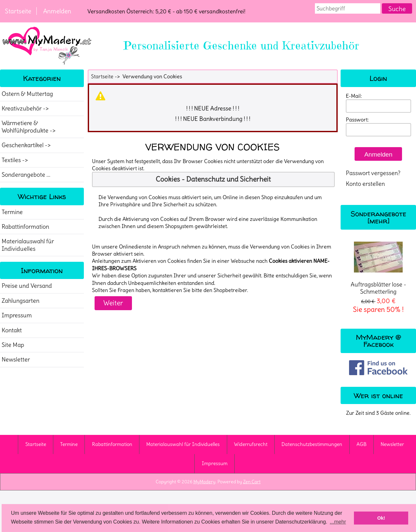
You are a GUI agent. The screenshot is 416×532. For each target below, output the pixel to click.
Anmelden (57, 11)
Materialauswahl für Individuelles (28, 245)
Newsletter (16, 360)
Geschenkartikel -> (27, 145)
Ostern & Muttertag (27, 94)
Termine (12, 212)
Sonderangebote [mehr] (378, 217)
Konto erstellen (365, 184)
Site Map (13, 345)
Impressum (17, 315)
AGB (362, 444)
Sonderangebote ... (26, 175)
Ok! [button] (381, 518)
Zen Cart (252, 482)
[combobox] (348, 8)
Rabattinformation (25, 227)
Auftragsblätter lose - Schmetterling (378, 268)
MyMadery (204, 482)
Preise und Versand (27, 286)
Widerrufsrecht (251, 444)
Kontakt (12, 330)
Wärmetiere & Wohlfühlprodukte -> (29, 127)
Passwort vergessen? (373, 173)
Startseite (18, 11)
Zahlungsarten (20, 301)
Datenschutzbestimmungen (312, 444)
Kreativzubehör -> (26, 108)
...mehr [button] (338, 522)
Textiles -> (15, 160)
